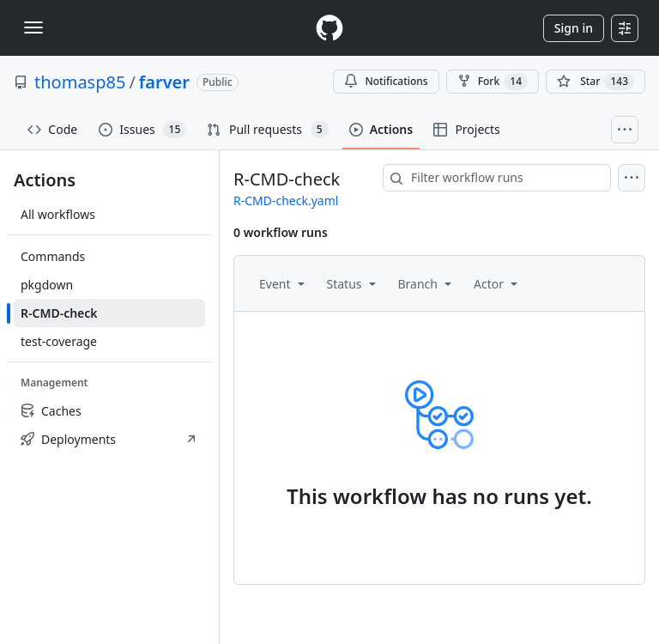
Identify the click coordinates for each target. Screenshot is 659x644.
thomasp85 (80, 82)
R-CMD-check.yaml (286, 200)
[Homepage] (329, 28)
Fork (493, 82)
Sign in (574, 28)
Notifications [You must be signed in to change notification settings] (386, 81)
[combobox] (497, 178)
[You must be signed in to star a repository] (596, 82)
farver (164, 82)
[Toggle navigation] (33, 27)
